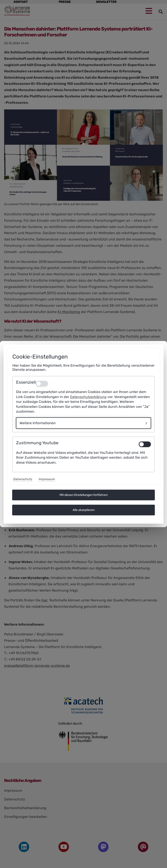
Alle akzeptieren (84, 510)
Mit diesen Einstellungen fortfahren (84, 495)
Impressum (47, 479)
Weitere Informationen (38, 423)
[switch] (145, 444)
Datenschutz (23, 479)
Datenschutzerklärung (88, 397)
